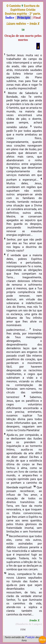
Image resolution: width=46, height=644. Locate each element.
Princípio (24, 18)
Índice (10, 18)
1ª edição (30, 637)
